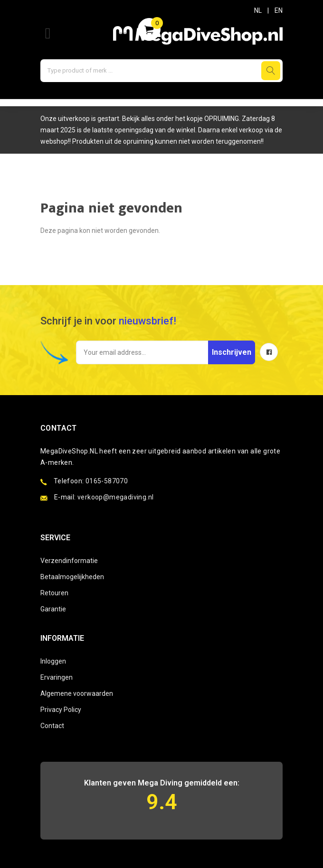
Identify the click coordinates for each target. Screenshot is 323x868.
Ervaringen (57, 677)
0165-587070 (107, 481)
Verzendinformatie (69, 561)
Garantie (53, 609)
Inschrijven (232, 352)
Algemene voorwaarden (77, 693)
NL (258, 10)
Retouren (54, 593)
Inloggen (53, 661)
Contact (52, 726)
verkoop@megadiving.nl (115, 497)
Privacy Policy (61, 710)
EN (279, 10)
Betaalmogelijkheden (72, 577)
